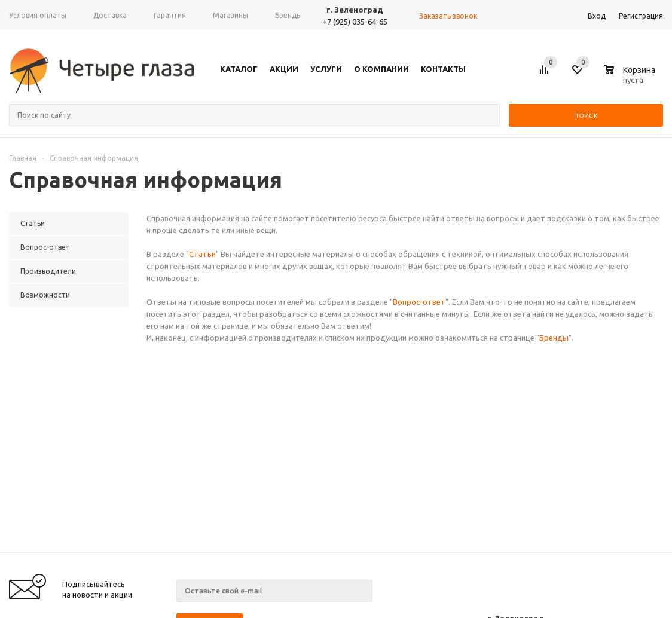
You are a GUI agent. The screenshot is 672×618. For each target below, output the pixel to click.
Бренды (554, 338)
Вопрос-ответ (419, 302)
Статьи (202, 254)
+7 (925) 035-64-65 (355, 22)
